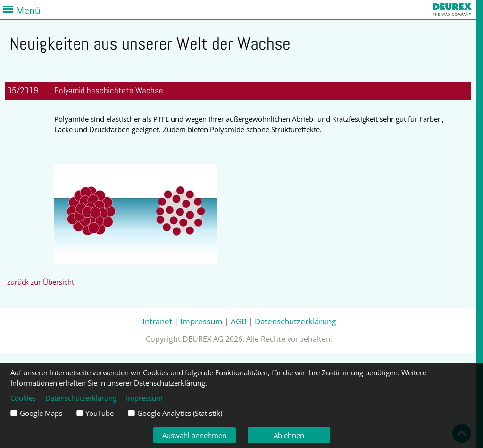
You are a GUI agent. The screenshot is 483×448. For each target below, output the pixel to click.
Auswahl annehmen (194, 435)
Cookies (23, 398)
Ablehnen (289, 435)
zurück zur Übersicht (41, 282)
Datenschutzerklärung (295, 321)
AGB (239, 321)
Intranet (157, 321)
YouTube (100, 413)
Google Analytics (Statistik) (180, 413)
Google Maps (41, 413)
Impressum (201, 321)
